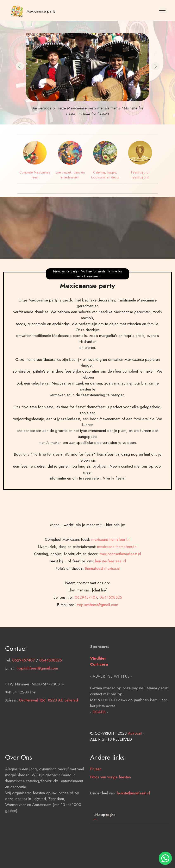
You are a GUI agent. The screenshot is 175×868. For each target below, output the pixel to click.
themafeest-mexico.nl (102, 622)
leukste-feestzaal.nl (111, 614)
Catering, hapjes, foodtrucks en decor (105, 175)
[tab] (130, 817)
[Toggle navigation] (162, 10)
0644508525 (51, 687)
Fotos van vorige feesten (110, 804)
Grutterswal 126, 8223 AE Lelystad (48, 727)
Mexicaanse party (41, 11)
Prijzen (96, 796)
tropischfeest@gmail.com (37, 695)
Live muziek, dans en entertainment (70, 175)
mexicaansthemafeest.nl (111, 593)
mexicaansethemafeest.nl (120, 607)
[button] (20, 66)
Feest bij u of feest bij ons (140, 175)
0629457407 (23, 687)
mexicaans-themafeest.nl (117, 600)
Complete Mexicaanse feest (35, 175)
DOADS (99, 738)
